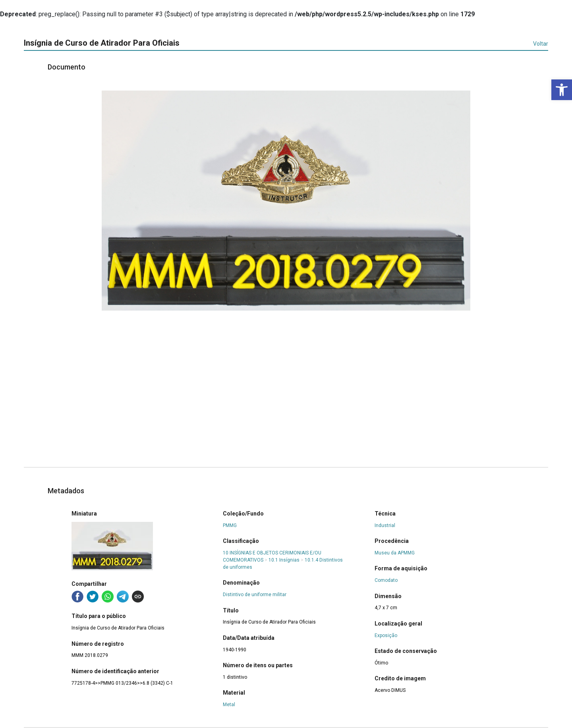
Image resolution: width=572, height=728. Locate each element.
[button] (562, 90)
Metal (229, 705)
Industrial (385, 525)
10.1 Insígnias (284, 560)
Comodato (386, 580)
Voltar (541, 44)
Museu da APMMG (395, 553)
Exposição (386, 635)
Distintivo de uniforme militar (255, 595)
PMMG (230, 525)
